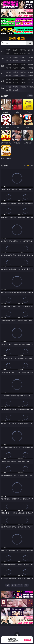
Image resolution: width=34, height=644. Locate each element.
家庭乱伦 (16, 79)
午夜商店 (16, 87)
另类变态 (30, 68)
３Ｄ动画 (30, 57)
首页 (8, 585)
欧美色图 (23, 72)
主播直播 (23, 60)
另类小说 (16, 83)
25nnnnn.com (17, 38)
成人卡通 (23, 65)
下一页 (20, 585)
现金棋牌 (23, 53)
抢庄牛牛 (30, 53)
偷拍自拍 (16, 65)
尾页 (26, 585)
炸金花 (16, 53)
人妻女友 (23, 79)
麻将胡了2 (8, 53)
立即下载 (27, 640)
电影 (2, 66)
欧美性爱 (30, 65)
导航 (2, 88)
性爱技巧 (30, 83)
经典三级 (16, 68)
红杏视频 (8, 90)
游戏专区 (30, 50)
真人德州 (16, 50)
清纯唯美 (16, 75)
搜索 (30, 43)
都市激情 (8, 79)
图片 (2, 73)
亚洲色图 (16, 72)
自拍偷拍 (16, 57)
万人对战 (23, 50)
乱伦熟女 (23, 68)
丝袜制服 (16, 60)
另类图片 (30, 75)
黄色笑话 (23, 83)
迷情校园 (8, 83)
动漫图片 (30, 72)
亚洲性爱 (8, 65)
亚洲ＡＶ (8, 57)
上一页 (14, 585)
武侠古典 (30, 79)
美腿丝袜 (8, 75)
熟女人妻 (8, 60)
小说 (2, 81)
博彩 (2, 51)
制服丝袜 (8, 68)
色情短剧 (16, 90)
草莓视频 (23, 87)
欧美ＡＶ (23, 57)
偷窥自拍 (8, 72)
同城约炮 (8, 87)
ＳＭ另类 (30, 60)
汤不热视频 (30, 87)
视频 (2, 59)
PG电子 (8, 50)
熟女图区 (23, 75)
